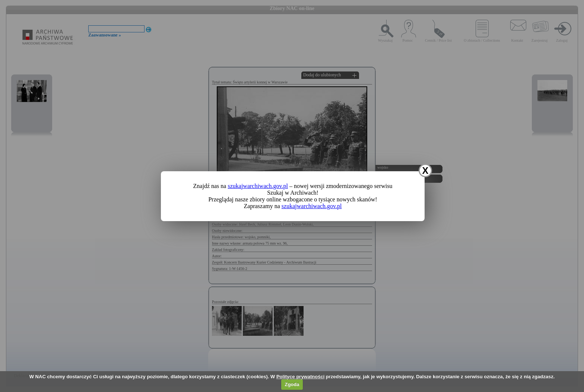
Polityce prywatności (300, 377)
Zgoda (292, 384)
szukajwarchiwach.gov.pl (258, 186)
